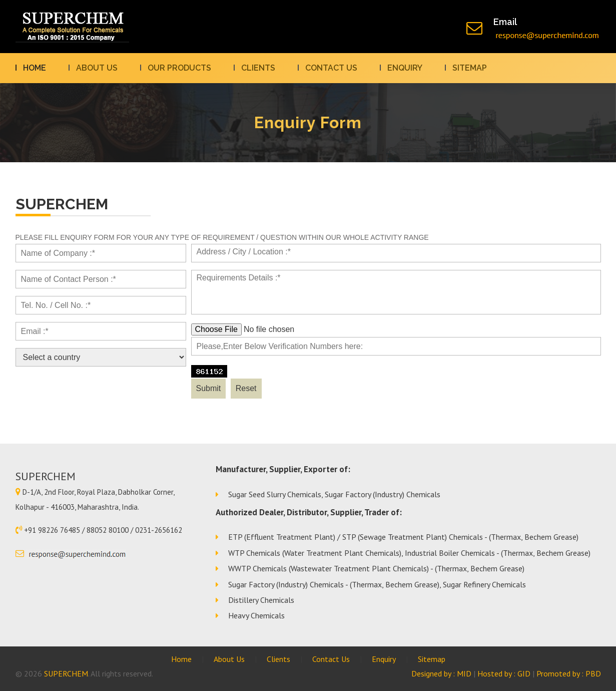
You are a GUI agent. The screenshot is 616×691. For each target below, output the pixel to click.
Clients (258, 68)
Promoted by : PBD (569, 673)
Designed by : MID (441, 673)
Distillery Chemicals (261, 600)
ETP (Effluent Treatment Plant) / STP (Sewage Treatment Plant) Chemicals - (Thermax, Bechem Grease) (403, 537)
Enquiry (405, 68)
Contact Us (331, 659)
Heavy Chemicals (256, 615)
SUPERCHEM (66, 673)
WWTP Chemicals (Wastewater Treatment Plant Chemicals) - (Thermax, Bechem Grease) (376, 568)
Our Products (179, 68)
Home (35, 68)
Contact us (331, 68)
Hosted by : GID (504, 673)
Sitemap (470, 68)
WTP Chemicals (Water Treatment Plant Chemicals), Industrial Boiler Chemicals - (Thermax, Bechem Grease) (409, 553)
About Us (97, 68)
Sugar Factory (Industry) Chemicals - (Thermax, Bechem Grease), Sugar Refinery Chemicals (377, 584)
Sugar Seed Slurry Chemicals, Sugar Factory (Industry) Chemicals (334, 494)
